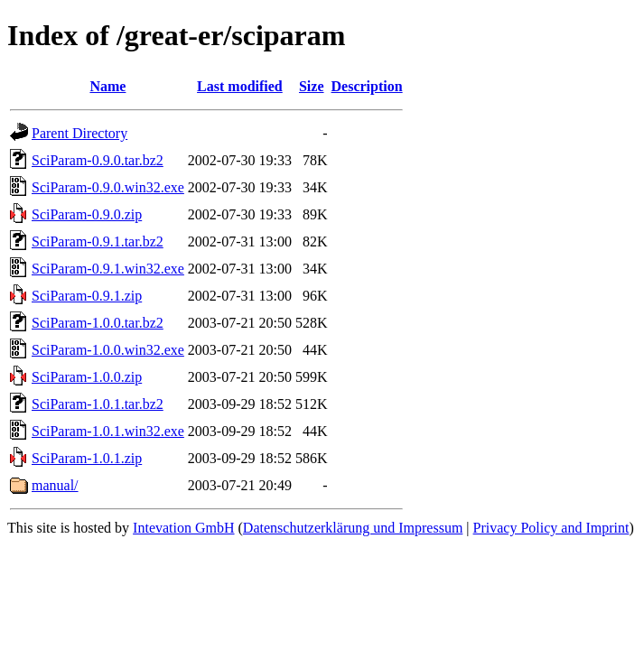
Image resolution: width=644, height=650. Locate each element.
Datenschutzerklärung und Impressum (353, 528)
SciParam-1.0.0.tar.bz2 (98, 323)
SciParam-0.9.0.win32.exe (108, 187)
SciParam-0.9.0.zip (87, 214)
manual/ (55, 485)
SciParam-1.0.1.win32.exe (108, 431)
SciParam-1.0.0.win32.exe (108, 350)
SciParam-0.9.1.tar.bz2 (98, 241)
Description (367, 86)
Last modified (240, 86)
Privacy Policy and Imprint (551, 528)
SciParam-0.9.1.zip (87, 296)
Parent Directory (79, 133)
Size (312, 86)
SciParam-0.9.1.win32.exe (108, 269)
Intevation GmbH (183, 528)
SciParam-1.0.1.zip (87, 458)
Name (107, 86)
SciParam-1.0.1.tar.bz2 (98, 404)
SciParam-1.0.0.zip (87, 377)
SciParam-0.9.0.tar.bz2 (98, 160)
